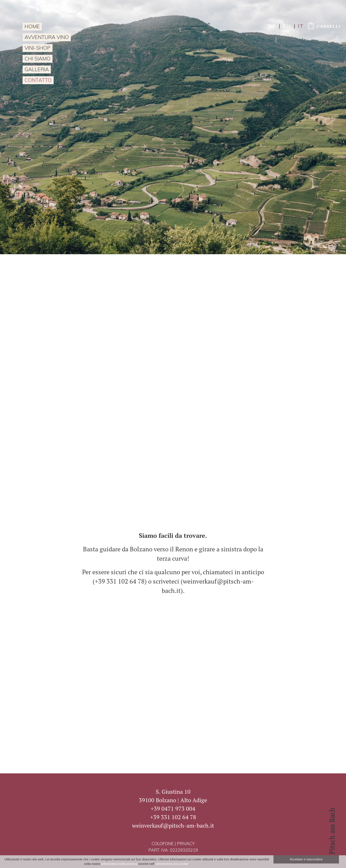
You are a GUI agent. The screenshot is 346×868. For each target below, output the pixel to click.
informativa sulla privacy (119, 864)
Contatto (38, 81)
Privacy (186, 844)
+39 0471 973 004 (173, 809)
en (287, 26)
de (272, 26)
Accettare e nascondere (306, 859)
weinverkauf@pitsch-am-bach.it (173, 825)
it (301, 26)
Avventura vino (47, 38)
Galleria (37, 70)
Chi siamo (38, 59)
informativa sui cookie (172, 864)
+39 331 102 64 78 (173, 817)
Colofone (163, 844)
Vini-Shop (38, 48)
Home (32, 27)
